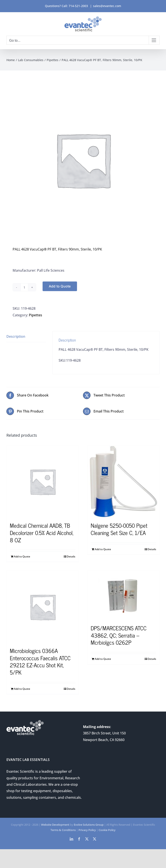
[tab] (26, 337)
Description (16, 336)
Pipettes (36, 315)
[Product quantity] (24, 287)
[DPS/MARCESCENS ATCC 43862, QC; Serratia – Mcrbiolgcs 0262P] (123, 595)
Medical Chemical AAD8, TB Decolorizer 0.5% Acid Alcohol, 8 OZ (42, 533)
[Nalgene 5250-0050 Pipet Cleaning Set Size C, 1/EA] (123, 482)
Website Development (55, 825)
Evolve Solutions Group (89, 825)
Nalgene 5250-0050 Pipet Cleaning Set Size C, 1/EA (119, 529)
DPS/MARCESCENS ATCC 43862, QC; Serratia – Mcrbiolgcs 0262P (119, 635)
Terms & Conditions (63, 830)
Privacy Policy (87, 830)
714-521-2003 (78, 6)
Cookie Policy (107, 830)
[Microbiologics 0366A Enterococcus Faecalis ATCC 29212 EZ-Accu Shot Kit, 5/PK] (43, 607)
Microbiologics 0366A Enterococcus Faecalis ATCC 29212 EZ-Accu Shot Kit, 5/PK (40, 661)
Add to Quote (60, 286)
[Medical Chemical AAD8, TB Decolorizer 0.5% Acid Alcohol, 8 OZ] (43, 482)
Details (71, 556)
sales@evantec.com (107, 6)
